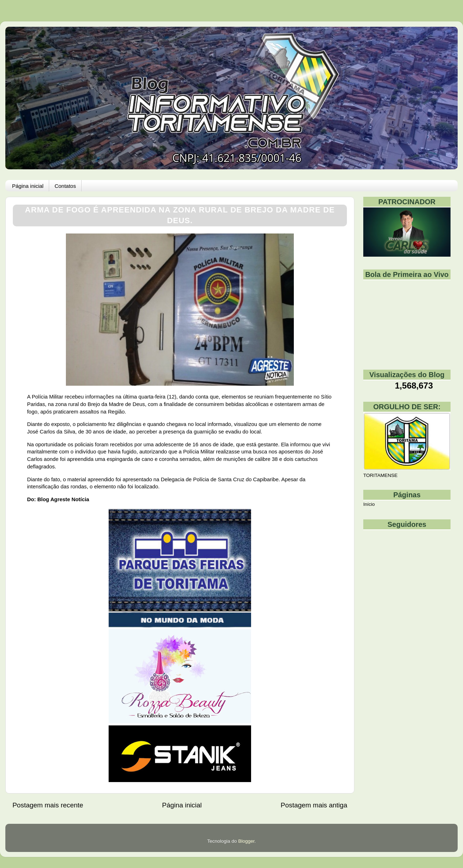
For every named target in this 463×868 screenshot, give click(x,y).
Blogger (246, 841)
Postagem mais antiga (314, 805)
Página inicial (28, 186)
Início (369, 504)
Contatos (65, 186)
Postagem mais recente (48, 805)
